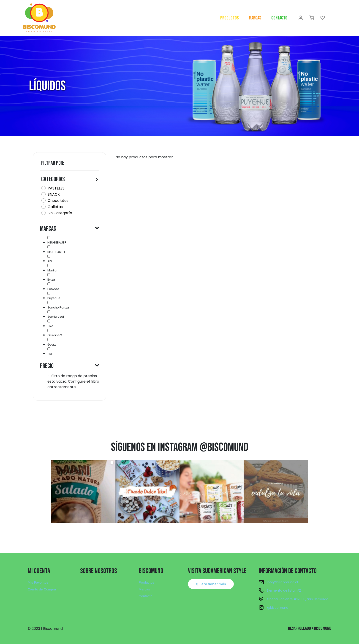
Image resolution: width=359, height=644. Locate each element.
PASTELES (56, 188)
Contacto (279, 18)
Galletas (55, 207)
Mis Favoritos (38, 582)
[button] (211, 584)
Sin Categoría (60, 213)
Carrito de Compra (42, 589)
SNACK (54, 194)
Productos (230, 18)
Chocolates (58, 201)
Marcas (255, 18)
